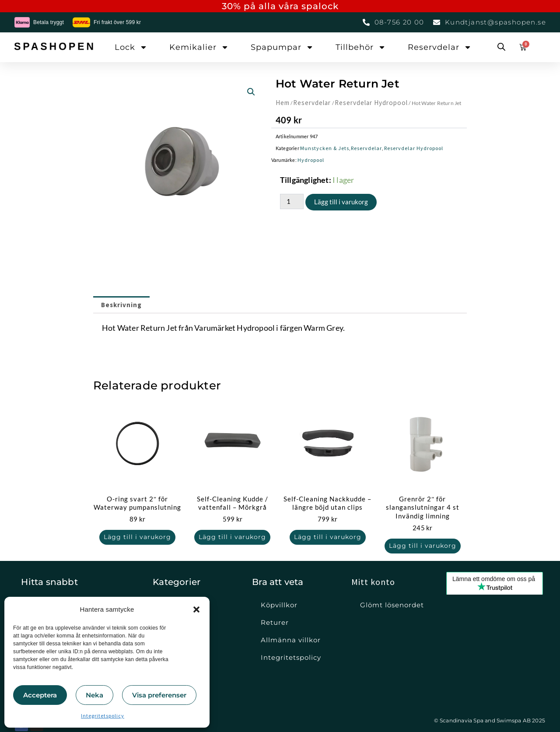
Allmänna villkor (291, 640)
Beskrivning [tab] (121, 305)
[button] (196, 609)
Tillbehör (361, 47)
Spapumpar (282, 47)
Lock (131, 47)
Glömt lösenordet (392, 605)
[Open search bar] (501, 47)
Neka (94, 695)
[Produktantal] (292, 201)
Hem (283, 103)
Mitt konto (373, 582)
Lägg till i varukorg (341, 202)
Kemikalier (199, 47)
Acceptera (40, 695)
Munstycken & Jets (325, 148)
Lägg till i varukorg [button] (137, 537)
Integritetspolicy (103, 716)
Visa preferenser (159, 695)
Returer (275, 622)
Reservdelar (440, 47)
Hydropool (311, 160)
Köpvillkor (279, 605)
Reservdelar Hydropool (371, 103)
